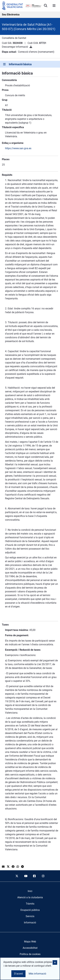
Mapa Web (30, 942)
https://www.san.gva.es (18, 148)
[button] (55, 962)
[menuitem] (30, 891)
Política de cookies (30, 954)
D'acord (18, 974)
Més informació (37, 974)
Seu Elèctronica (11, 15)
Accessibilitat (30, 948)
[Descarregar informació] (31, 47)
